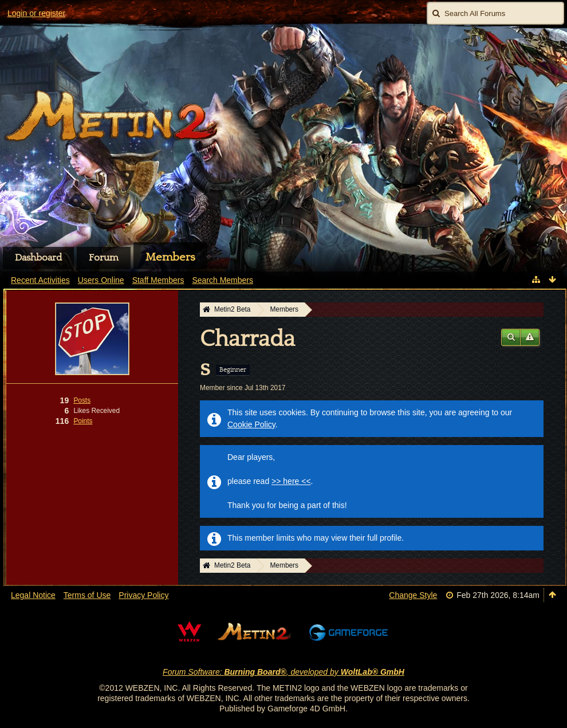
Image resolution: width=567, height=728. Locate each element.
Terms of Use (87, 595)
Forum (104, 258)
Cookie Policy (251, 424)
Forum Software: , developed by (283, 672)
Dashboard (38, 258)
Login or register (36, 13)
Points (83, 421)
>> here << (291, 481)
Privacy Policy (143, 595)
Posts (82, 400)
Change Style (413, 595)
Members (170, 257)
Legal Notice (33, 595)
